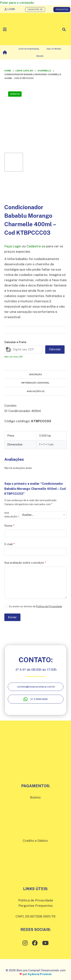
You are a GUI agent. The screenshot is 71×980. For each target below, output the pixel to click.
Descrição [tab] (36, 374)
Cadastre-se (36, 246)
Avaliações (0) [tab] (36, 391)
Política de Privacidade (49, 606)
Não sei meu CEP (14, 357)
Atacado (40, 56)
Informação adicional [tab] (35, 383)
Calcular (55, 349)
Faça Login (13, 246)
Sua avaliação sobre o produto (25, 563)
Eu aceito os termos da (36, 606)
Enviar (12, 617)
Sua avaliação (12, 515)
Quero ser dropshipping (29, 49)
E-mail (10, 544)
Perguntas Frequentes (36, 906)
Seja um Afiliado (54, 49)
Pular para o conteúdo (17, 3)
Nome (9, 526)
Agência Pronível (40, 974)
